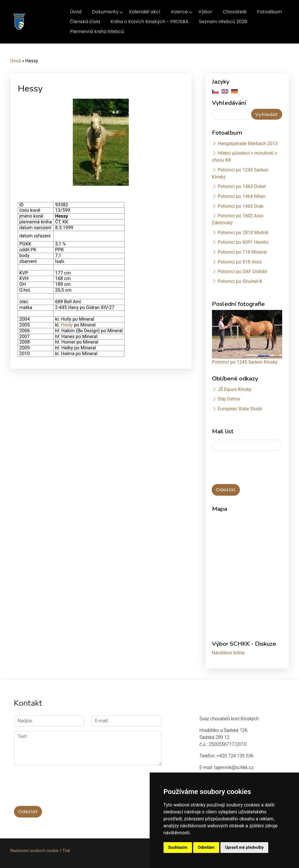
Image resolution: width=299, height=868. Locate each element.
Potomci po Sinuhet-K (240, 281)
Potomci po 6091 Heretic (243, 242)
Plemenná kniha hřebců (97, 31)
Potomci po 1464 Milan (241, 196)
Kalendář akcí (145, 12)
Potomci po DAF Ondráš (242, 271)
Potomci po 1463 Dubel (242, 186)
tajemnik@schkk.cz (234, 767)
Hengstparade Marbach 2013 (248, 144)
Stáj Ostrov (229, 399)
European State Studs (240, 409)
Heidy (67, 325)
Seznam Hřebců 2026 (223, 22)
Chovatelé (235, 12)
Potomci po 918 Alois (240, 262)
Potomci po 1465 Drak (240, 206)
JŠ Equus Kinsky (234, 389)
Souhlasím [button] (178, 847)
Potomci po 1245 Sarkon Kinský (245, 362)
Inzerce (179, 12)
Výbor (205, 12)
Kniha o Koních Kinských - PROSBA (149, 22)
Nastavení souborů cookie (35, 851)
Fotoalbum (269, 12)
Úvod (76, 12)
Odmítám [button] (206, 847)
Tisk (66, 851)
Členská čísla (85, 22)
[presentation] (58, 782)
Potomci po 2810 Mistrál (243, 233)
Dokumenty (105, 12)
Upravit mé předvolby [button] (244, 847)
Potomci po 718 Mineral (242, 252)
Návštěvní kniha (228, 653)
